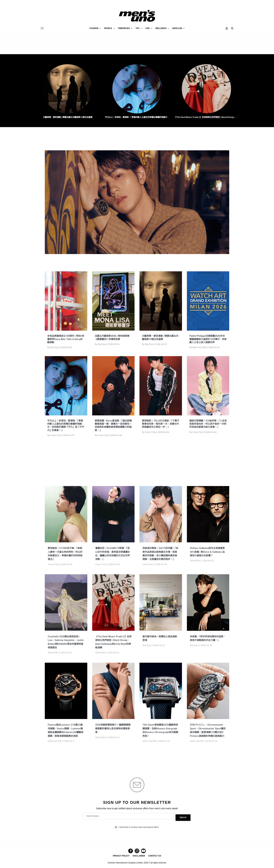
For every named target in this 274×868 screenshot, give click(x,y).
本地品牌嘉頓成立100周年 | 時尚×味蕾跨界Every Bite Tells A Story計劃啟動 (66, 340)
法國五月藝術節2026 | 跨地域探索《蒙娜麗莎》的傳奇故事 (113, 338)
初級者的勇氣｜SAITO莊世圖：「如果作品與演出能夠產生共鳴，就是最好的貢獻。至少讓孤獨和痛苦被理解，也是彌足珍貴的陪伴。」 (160, 560)
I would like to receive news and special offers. (139, 830)
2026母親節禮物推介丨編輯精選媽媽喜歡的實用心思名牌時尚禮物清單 (113, 736)
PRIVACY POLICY (121, 861)
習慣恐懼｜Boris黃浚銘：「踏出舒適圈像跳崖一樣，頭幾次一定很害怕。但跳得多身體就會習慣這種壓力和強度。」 (113, 429)
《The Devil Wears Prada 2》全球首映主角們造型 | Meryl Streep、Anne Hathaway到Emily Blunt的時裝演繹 (206, 118)
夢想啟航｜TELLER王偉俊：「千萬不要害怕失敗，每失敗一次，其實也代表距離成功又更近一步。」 (160, 429)
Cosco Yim (55, 439)
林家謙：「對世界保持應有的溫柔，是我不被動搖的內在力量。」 (208, 648)
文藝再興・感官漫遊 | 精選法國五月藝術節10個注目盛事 (68, 118)
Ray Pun (54, 348)
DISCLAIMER (139, 861)
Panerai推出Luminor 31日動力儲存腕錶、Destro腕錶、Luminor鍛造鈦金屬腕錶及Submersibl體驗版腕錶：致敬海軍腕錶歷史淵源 (66, 740)
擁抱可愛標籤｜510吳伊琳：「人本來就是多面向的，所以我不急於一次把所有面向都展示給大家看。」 (208, 429)
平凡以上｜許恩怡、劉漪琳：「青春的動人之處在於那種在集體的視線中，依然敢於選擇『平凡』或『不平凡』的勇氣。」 (137, 118)
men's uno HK (199, 351)
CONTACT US (155, 861)
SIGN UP (183, 822)
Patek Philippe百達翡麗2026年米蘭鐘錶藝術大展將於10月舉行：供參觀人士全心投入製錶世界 (208, 342)
